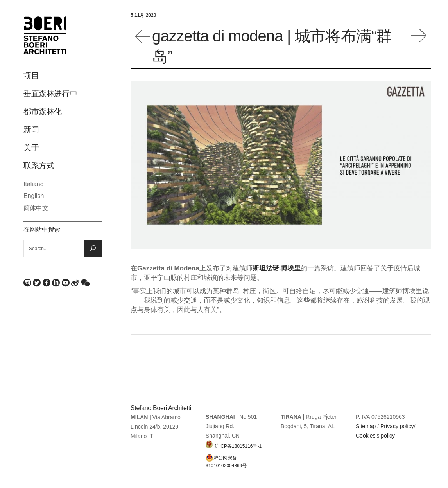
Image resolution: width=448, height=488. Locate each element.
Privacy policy (397, 426)
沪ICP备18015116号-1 (234, 444)
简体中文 (36, 208)
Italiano (34, 184)
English (34, 196)
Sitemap (366, 426)
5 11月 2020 (143, 15)
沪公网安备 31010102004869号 (226, 458)
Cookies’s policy (375, 436)
